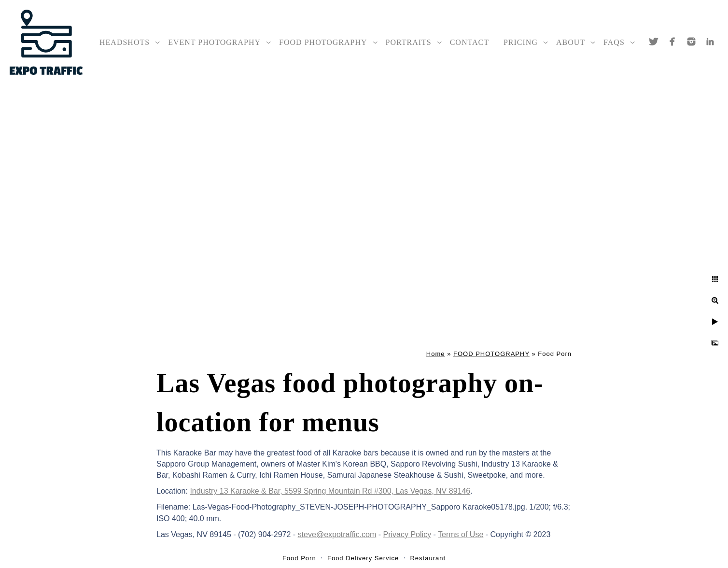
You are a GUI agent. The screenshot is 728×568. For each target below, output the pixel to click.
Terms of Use (461, 534)
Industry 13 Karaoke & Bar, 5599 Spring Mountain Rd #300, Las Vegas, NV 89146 (330, 491)
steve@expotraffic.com (337, 534)
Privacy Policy (407, 534)
